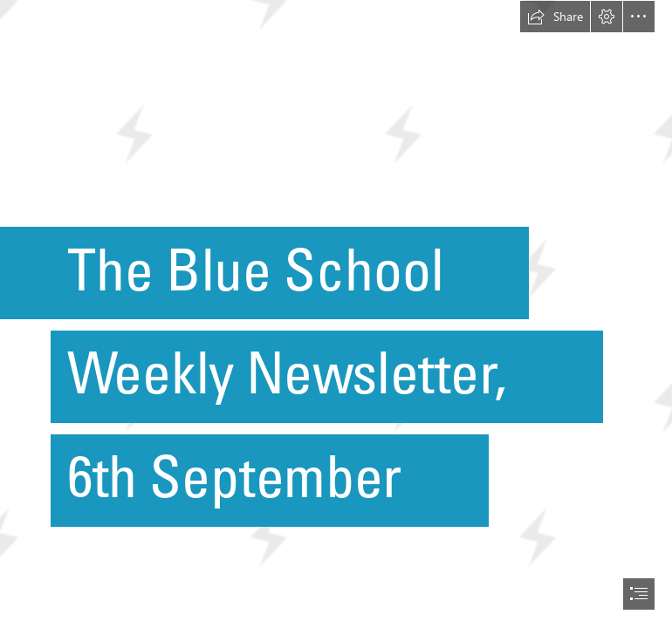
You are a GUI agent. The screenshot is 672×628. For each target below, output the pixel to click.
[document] (336, 314)
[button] (555, 17)
